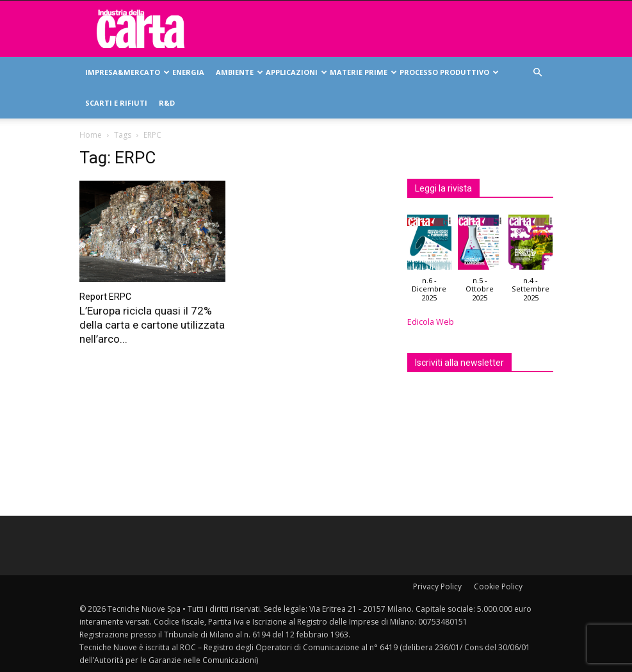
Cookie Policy (498, 586)
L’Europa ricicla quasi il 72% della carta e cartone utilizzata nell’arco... (152, 325)
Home (91, 135)
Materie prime (362, 72)
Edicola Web (431, 322)
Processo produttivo (448, 72)
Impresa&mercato (126, 72)
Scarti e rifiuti (116, 103)
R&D (167, 103)
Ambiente (238, 72)
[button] (538, 73)
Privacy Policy (437, 586)
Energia (188, 72)
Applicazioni (295, 72)
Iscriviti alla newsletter (459, 363)
